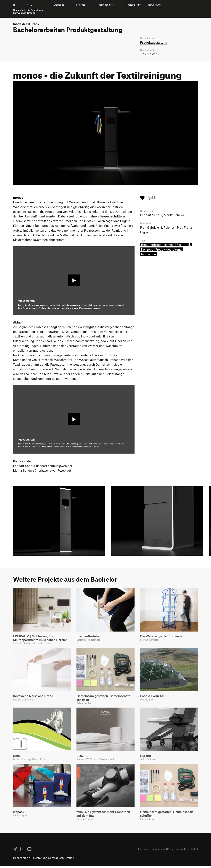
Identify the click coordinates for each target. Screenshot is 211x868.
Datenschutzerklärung (89, 308)
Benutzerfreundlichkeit (157, 246)
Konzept (147, 251)
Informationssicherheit (187, 851)
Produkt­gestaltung (154, 42)
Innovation (148, 255)
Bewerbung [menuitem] (154, 5)
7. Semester (148, 54)
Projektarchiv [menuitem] (134, 5)
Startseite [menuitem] (59, 5)
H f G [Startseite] (28, 9)
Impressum (144, 851)
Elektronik (184, 246)
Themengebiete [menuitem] (105, 5)
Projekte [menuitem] (81, 5)
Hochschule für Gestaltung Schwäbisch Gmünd (44, 859)
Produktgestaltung (169, 251)
